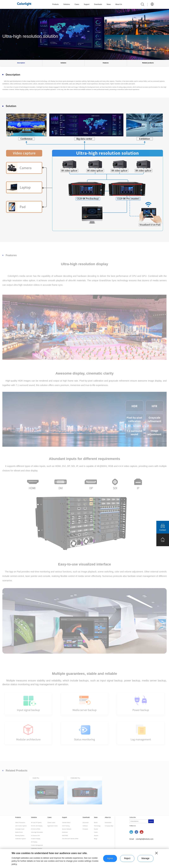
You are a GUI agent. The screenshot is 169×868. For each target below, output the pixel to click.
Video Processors (20, 823)
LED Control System (21, 826)
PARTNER (65, 836)
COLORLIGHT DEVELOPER (70, 839)
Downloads (98, 4)
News (109, 4)
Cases (77, 4)
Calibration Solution (36, 848)
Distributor (65, 832)
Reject (127, 858)
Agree (110, 858)
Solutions (67, 4)
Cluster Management (37, 845)
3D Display (34, 842)
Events (96, 829)
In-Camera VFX (35, 836)
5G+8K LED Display (37, 826)
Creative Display (36, 839)
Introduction (108, 823)
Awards (96, 836)
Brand (96, 823)
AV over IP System (36, 823)
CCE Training (66, 826)
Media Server (19, 832)
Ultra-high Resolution (37, 832)
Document (86, 823)
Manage (146, 858)
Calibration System (20, 839)
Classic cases (51, 823)
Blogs (96, 839)
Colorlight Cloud (20, 829)
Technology (97, 826)
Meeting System (20, 836)
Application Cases (53, 826)
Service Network (67, 829)
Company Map (109, 826)
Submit (151, 821)
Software (85, 826)
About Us (119, 4)
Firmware (85, 829)
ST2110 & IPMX (36, 829)
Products (55, 4)
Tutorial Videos (66, 823)
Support (87, 4)
